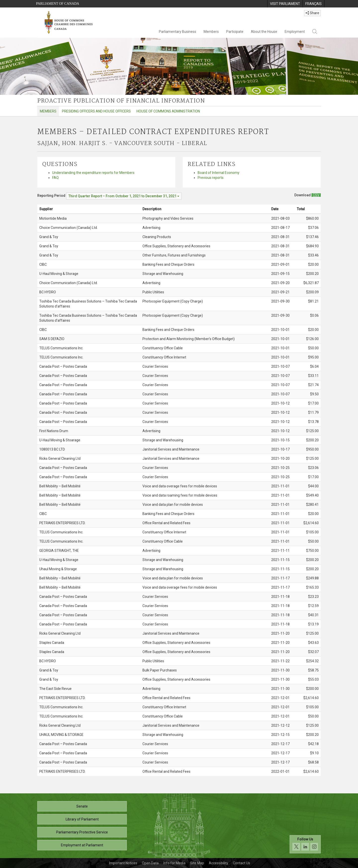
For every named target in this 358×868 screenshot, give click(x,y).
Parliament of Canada (58, 4)
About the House (264, 32)
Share (312, 13)
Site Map (197, 863)
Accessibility (219, 863)
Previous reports (211, 178)
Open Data (150, 863)
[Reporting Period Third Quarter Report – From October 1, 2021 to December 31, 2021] (124, 196)
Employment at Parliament (82, 845)
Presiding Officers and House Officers (96, 111)
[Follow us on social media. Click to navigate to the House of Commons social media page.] (305, 844)
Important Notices (123, 863)
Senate (82, 806)
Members (211, 32)
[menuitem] (285, 4)
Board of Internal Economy (219, 173)
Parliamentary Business (178, 32)
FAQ (55, 178)
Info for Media (174, 863)
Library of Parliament (82, 819)
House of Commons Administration (168, 111)
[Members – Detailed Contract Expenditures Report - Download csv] (316, 195)
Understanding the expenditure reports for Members (93, 173)
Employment (295, 32)
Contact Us (242, 863)
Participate (235, 32)
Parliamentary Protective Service (82, 832)
